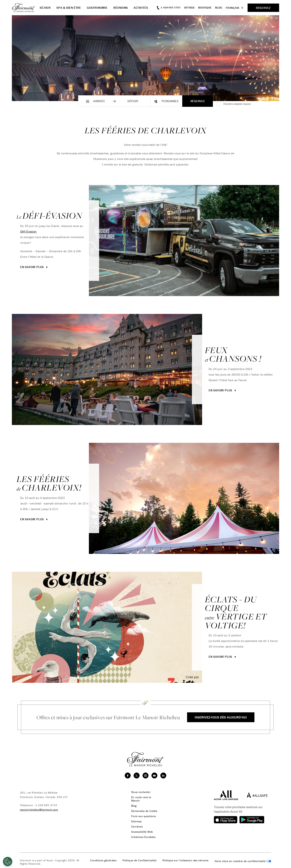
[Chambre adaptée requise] (219, 104)
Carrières (137, 827)
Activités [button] (141, 8)
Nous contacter (141, 792)
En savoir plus (34, 267)
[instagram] (145, 775)
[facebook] (128, 775)
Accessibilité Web (142, 832)
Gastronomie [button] (97, 8)
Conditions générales (103, 860)
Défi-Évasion (28, 231)
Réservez (198, 101)
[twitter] (137, 775)
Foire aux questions (144, 816)
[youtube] (154, 775)
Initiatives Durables (143, 837)
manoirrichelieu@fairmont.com (39, 810)
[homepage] (26, 8)
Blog (219, 8)
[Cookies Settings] (8, 861)
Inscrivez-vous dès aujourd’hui (221, 717)
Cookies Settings (243, 861)
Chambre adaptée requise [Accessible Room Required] (237, 104)
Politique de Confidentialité (139, 860)
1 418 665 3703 (46, 805)
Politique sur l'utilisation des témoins (185, 860)
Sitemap (136, 821)
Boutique (205, 8)
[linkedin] (163, 775)
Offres (189, 8)
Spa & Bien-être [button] (69, 8)
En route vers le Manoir (141, 799)
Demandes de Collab (144, 811)
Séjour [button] (45, 8)
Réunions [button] (121, 8)
